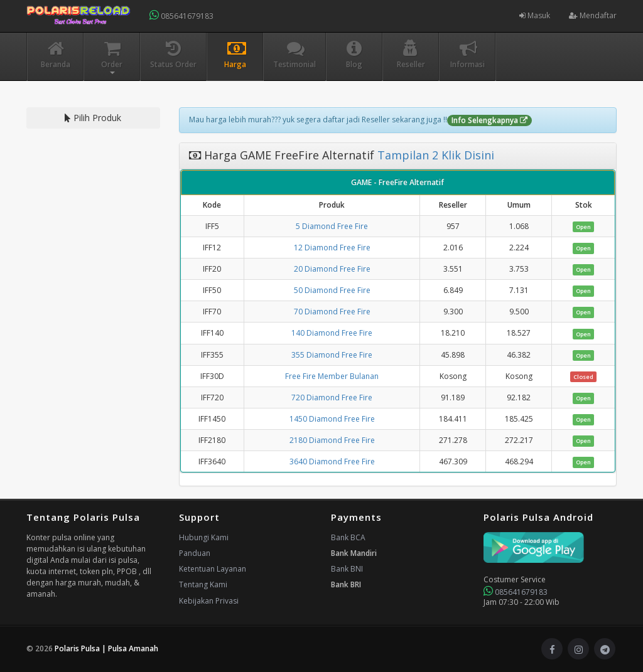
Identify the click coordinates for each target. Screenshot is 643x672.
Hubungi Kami (204, 537)
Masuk (535, 15)
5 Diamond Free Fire (332, 226)
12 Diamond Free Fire (332, 248)
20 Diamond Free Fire (332, 269)
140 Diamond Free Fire (332, 333)
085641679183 (181, 15)
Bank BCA (348, 537)
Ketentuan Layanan (213, 569)
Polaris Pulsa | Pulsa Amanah (106, 648)
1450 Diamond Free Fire (332, 419)
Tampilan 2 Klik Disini (434, 155)
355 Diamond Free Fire (332, 355)
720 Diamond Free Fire (332, 397)
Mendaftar (593, 15)
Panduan (195, 553)
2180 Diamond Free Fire (332, 440)
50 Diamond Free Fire (332, 290)
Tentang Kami (203, 584)
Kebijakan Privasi (209, 601)
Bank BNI (347, 569)
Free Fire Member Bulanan (332, 376)
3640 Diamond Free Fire (332, 461)
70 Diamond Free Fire (332, 312)
